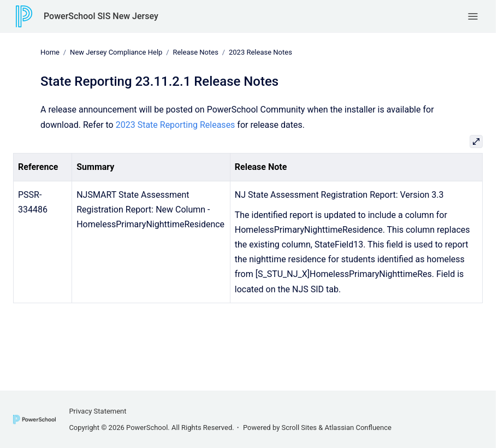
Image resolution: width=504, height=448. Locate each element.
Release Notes (195, 52)
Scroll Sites (300, 428)
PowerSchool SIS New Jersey (101, 16)
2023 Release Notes (260, 52)
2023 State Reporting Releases (176, 124)
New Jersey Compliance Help (116, 52)
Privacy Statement (97, 411)
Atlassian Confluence (358, 428)
